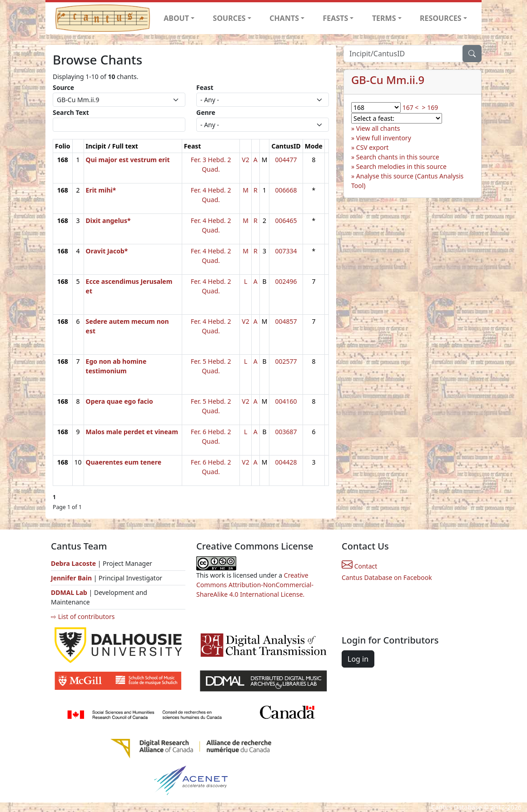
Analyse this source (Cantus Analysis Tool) (407, 181)
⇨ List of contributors (83, 616)
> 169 (430, 107)
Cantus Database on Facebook (387, 577)
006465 (286, 220)
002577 (286, 361)
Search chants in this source (398, 157)
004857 (286, 321)
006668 (286, 190)
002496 (286, 281)
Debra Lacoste (73, 563)
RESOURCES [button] (441, 18)
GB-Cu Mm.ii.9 (388, 80)
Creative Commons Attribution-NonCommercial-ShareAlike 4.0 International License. (255, 585)
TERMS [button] (384, 18)
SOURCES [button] (229, 18)
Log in (358, 659)
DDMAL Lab (69, 592)
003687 (286, 432)
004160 (286, 401)
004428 (286, 462)
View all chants (378, 128)
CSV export (373, 147)
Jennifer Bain (72, 578)
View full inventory (384, 138)
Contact (359, 566)
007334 (286, 251)
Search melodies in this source (401, 166)
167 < (411, 107)
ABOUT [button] (176, 18)
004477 (286, 160)
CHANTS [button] (284, 18)
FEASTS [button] (336, 18)
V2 (245, 160)
